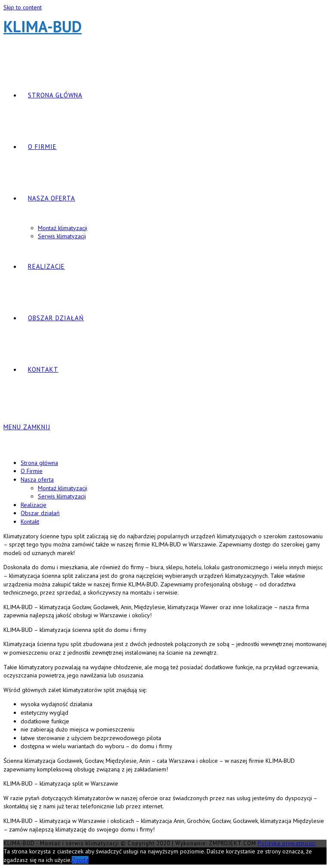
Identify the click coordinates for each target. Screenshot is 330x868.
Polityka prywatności (287, 843)
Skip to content (23, 7)
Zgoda (80, 860)
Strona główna (39, 463)
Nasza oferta (37, 480)
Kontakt (30, 522)
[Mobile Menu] (27, 427)
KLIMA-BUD (43, 26)
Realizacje (34, 505)
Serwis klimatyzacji (62, 496)
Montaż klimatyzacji (63, 488)
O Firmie (32, 471)
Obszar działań (40, 513)
